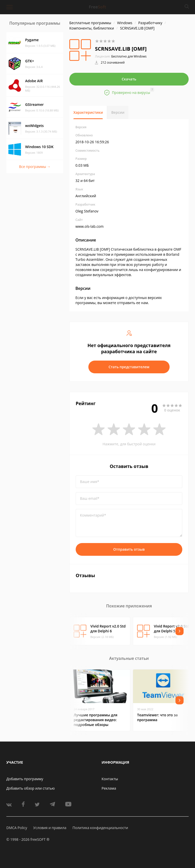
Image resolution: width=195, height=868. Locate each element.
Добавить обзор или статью (31, 788)
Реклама (109, 788)
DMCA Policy (17, 828)
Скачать (129, 79)
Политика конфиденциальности (100, 828)
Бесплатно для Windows (129, 56)
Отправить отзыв (129, 549)
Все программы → (35, 167)
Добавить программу (25, 779)
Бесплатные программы (90, 23)
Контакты (110, 779)
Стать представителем (129, 367)
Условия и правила (50, 828)
